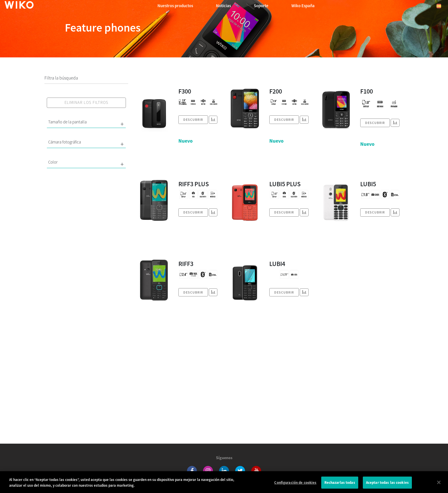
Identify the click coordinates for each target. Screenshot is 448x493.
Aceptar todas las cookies (387, 484)
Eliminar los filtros (86, 102)
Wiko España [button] (303, 6)
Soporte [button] (261, 6)
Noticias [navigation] (223, 6)
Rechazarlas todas (340, 484)
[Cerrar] (439, 484)
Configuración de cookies (295, 484)
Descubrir (193, 120)
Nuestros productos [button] (175, 6)
